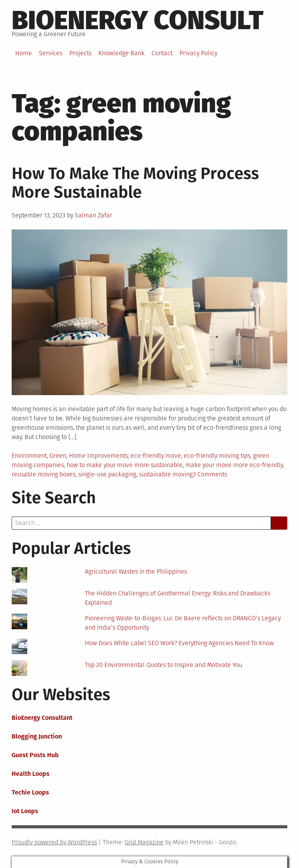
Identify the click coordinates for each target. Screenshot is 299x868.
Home (24, 53)
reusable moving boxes (44, 474)
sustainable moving (166, 474)
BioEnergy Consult (138, 20)
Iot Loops (25, 811)
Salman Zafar (93, 215)
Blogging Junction (37, 736)
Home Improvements (98, 456)
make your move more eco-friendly (234, 465)
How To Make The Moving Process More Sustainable (135, 183)
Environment (29, 456)
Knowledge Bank (121, 53)
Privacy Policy (198, 53)
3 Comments (210, 474)
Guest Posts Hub (35, 755)
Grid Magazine (144, 842)
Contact (162, 53)
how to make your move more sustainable (125, 465)
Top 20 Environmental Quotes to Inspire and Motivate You (164, 665)
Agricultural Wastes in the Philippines (136, 571)
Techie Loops (30, 792)
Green (58, 456)
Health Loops (31, 774)
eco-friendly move (156, 456)
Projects (80, 53)
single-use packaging (107, 474)
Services (51, 53)
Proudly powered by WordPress (54, 842)
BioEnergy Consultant (42, 718)
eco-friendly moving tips (217, 456)
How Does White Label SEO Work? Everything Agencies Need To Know (179, 643)
